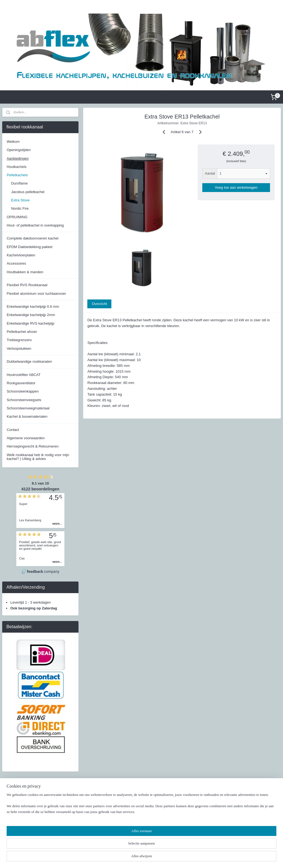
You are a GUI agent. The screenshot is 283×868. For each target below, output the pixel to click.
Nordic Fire (20, 208)
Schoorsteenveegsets (24, 400)
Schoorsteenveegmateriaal (28, 408)
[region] (105, 847)
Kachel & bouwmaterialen (27, 416)
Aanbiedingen (18, 158)
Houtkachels (17, 167)
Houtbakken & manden (25, 272)
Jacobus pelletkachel (28, 192)
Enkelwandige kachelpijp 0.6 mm (33, 307)
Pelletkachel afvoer (22, 332)
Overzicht (99, 304)
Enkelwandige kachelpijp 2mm (31, 315)
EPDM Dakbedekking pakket (29, 247)
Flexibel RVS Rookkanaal (27, 285)
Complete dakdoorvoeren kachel (32, 238)
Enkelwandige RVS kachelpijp (30, 323)
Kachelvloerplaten (21, 255)
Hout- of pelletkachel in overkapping (35, 225)
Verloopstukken (19, 348)
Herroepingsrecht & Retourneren (33, 446)
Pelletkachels (17, 175)
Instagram (199, 809)
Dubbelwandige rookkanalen (29, 361)
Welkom (13, 142)
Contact (13, 430)
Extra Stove (20, 200)
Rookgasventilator (21, 383)
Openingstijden (19, 150)
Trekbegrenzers (19, 340)
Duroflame (19, 183)
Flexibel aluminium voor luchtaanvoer (36, 294)
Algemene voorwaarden (26, 438)
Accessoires (16, 263)
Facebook (199, 803)
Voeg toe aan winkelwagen (236, 187)
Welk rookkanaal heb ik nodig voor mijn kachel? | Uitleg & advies (38, 457)
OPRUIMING (17, 217)
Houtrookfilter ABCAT (24, 375)
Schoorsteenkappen (23, 391)
